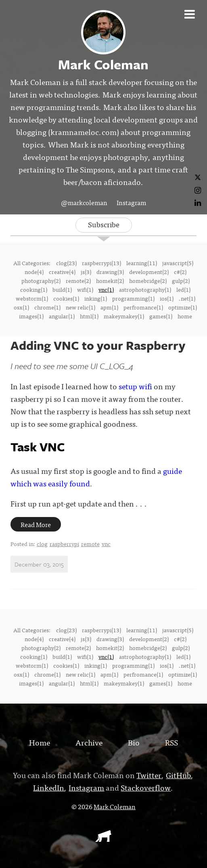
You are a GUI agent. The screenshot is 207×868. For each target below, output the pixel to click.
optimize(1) (183, 307)
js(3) (86, 272)
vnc (106, 544)
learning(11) (142, 263)
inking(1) (96, 298)
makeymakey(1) (124, 316)
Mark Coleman (115, 806)
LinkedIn (49, 787)
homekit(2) (110, 280)
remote (90, 544)
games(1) (161, 316)
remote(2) (78, 280)
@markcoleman (84, 202)
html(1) (89, 316)
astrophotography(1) (145, 289)
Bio (134, 742)
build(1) (62, 289)
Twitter (149, 775)
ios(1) (167, 298)
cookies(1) (66, 298)
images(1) (31, 316)
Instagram (131, 202)
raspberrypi (64, 544)
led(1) (183, 289)
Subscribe (104, 224)
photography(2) (41, 280)
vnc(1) (106, 289)
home (185, 316)
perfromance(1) (143, 307)
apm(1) (109, 307)
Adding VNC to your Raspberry (98, 345)
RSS (171, 742)
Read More (36, 524)
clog (42, 544)
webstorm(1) (32, 298)
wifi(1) (85, 289)
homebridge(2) (148, 280)
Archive (89, 742)
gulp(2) (181, 280)
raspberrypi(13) (101, 263)
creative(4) (62, 272)
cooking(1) (34, 289)
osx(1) (21, 307)
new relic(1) (80, 307)
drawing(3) (110, 272)
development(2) (149, 272)
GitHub (178, 775)
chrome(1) (47, 307)
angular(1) (62, 316)
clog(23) (66, 263)
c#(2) (180, 272)
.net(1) (187, 298)
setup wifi (135, 386)
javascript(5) (178, 263)
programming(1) (133, 298)
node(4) (34, 272)
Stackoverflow (146, 787)
